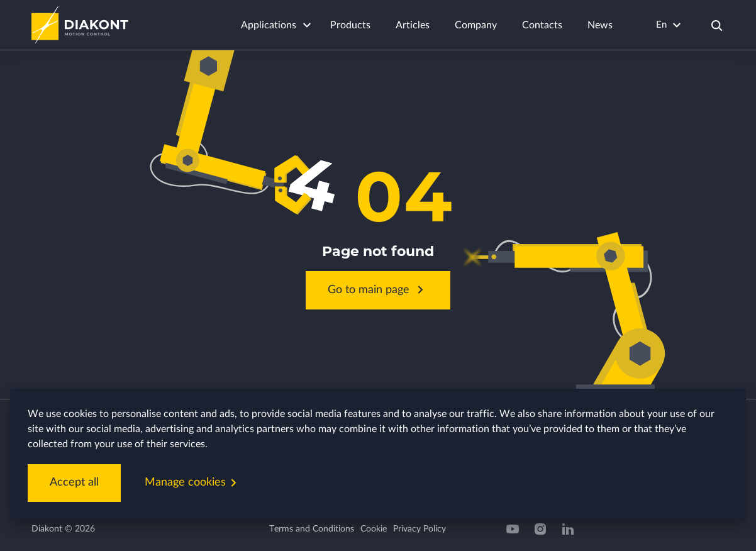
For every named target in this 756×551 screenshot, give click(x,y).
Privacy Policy (420, 529)
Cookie (374, 529)
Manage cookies (193, 483)
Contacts (542, 25)
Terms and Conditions (312, 529)
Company (476, 25)
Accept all (74, 482)
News (600, 25)
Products (350, 25)
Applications (269, 25)
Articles (413, 25)
